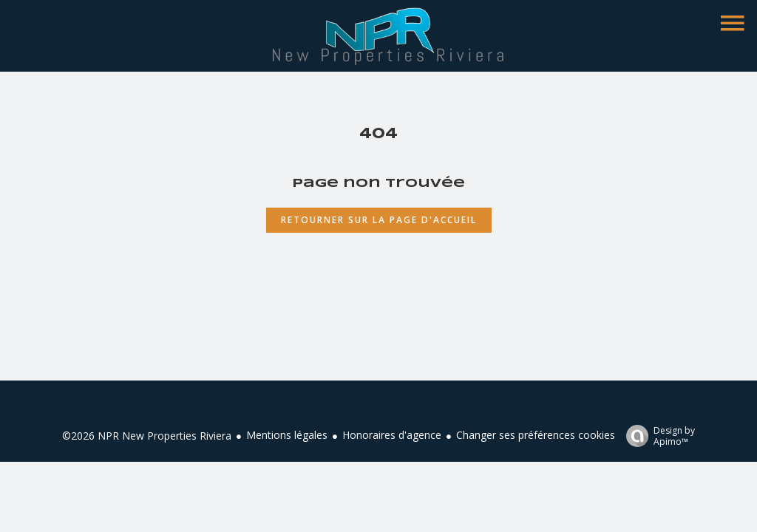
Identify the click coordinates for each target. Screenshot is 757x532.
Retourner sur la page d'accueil (379, 220)
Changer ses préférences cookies (536, 435)
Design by (657, 436)
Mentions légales (287, 435)
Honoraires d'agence (392, 435)
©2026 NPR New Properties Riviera (147, 436)
